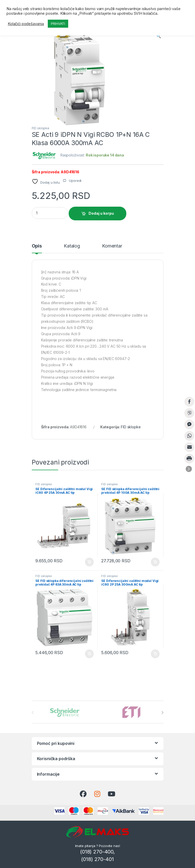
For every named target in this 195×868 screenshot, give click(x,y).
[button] (159, 36)
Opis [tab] (37, 246)
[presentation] (162, 713)
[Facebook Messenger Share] (189, 424)
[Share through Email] (189, 447)
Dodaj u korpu (101, 213)
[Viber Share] (189, 413)
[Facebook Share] (189, 402)
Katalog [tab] (72, 246)
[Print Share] (189, 459)
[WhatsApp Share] (189, 436)
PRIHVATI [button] (58, 24)
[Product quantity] (50, 213)
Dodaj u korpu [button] (89, 562)
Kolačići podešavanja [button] (26, 24)
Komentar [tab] (112, 246)
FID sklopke (41, 128)
